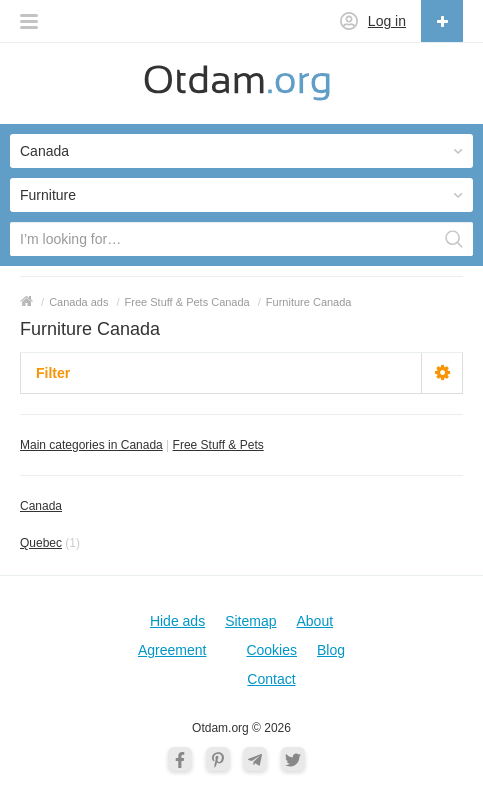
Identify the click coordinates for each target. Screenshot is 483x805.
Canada (41, 506)
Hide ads (177, 621)
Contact (271, 679)
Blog (331, 650)
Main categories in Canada (91, 445)
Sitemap (250, 621)
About (315, 621)
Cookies (271, 650)
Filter (53, 373)
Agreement (172, 650)
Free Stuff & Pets (218, 445)
